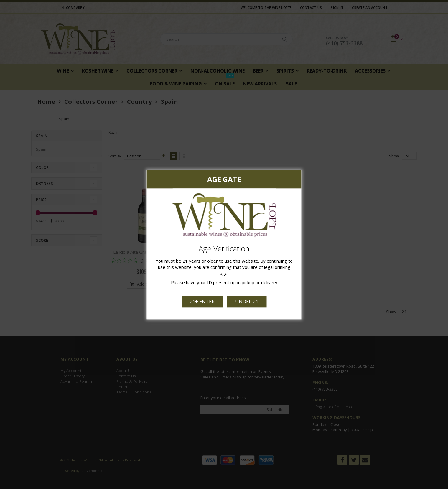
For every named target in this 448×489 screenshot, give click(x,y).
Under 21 (247, 302)
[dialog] (224, 245)
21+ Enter (202, 302)
